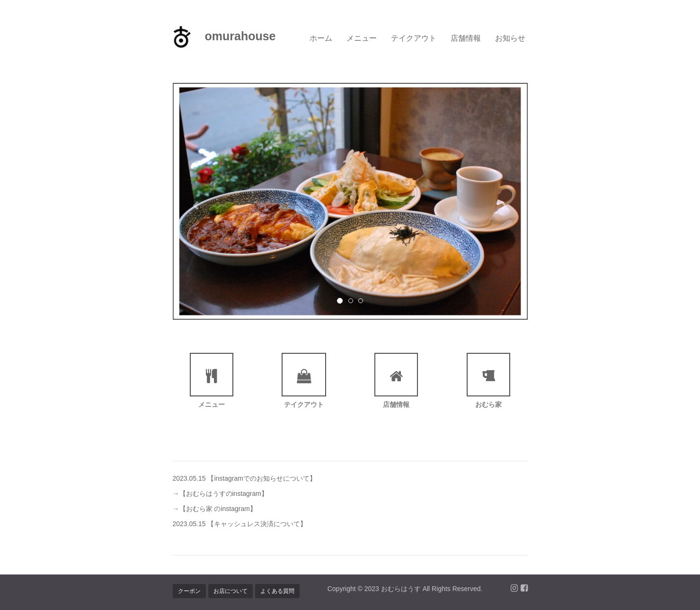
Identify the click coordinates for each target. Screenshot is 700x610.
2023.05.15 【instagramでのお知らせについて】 (244, 478)
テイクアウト (414, 38)
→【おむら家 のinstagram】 (215, 509)
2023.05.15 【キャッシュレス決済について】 (240, 524)
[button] (199, 201)
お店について (230, 591)
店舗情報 (466, 38)
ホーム (321, 38)
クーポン (189, 591)
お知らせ (510, 38)
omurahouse (225, 37)
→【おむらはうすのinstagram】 (220, 493)
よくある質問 (277, 591)
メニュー (362, 38)
